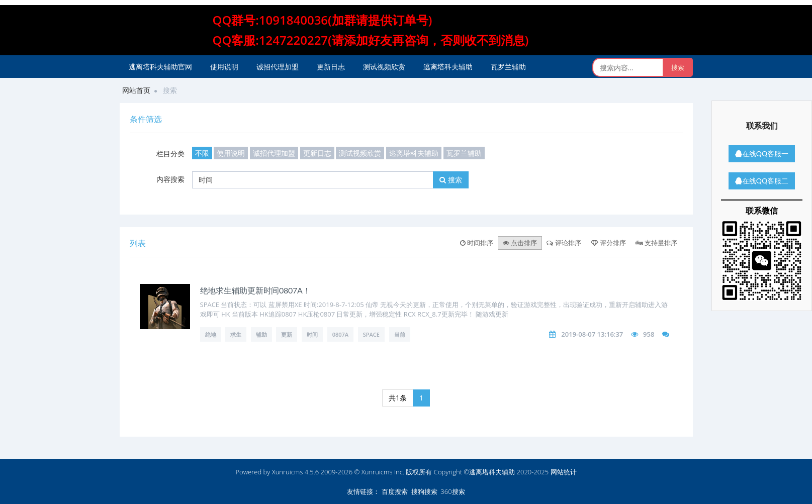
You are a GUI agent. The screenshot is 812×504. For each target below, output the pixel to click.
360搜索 (453, 491)
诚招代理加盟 (278, 67)
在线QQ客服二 (762, 181)
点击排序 (520, 243)
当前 (400, 334)
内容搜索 (170, 179)
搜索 (451, 180)
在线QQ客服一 (762, 154)
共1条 (398, 398)
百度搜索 (395, 491)
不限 (202, 153)
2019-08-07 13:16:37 (592, 334)
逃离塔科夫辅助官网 (160, 67)
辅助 (261, 334)
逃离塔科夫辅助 (448, 67)
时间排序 (477, 243)
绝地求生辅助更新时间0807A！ (255, 290)
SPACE (371, 334)
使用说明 (224, 67)
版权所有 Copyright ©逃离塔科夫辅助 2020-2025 (477, 472)
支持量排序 (656, 243)
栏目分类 (170, 154)
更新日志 (331, 67)
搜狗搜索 (424, 491)
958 (649, 334)
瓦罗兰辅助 (508, 67)
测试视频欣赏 (384, 67)
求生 (236, 334)
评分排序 (608, 243)
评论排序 (564, 243)
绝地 (211, 334)
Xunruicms (288, 472)
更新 (287, 334)
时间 (312, 334)
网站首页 (136, 90)
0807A (340, 334)
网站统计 (564, 472)
